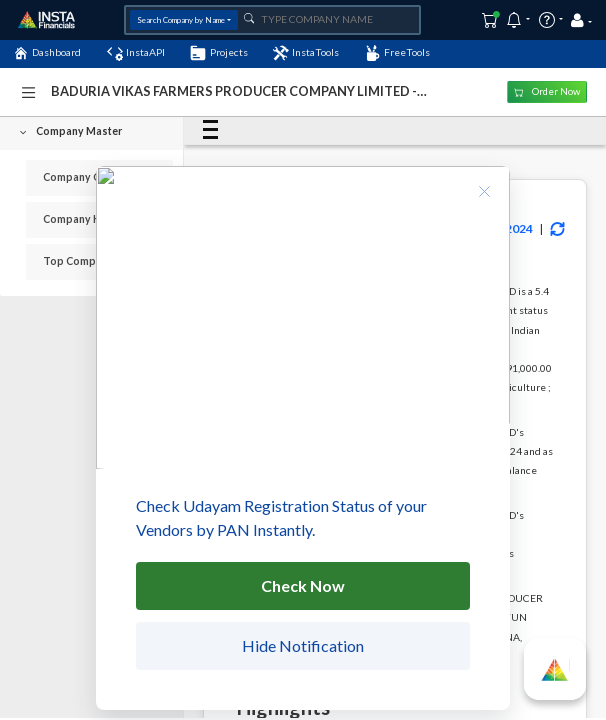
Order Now (547, 91)
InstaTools (306, 53)
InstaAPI (136, 53)
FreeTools (397, 53)
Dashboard (47, 53)
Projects (218, 53)
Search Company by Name (181, 20)
